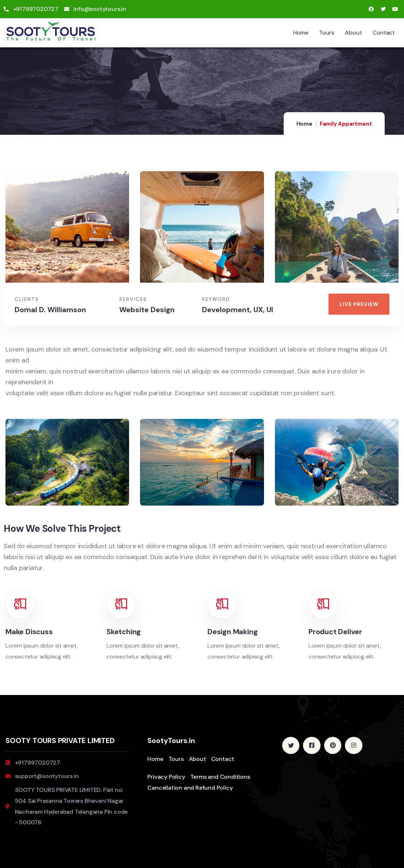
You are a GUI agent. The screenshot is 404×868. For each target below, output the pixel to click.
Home (301, 33)
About (353, 33)
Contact (384, 33)
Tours (327, 33)
